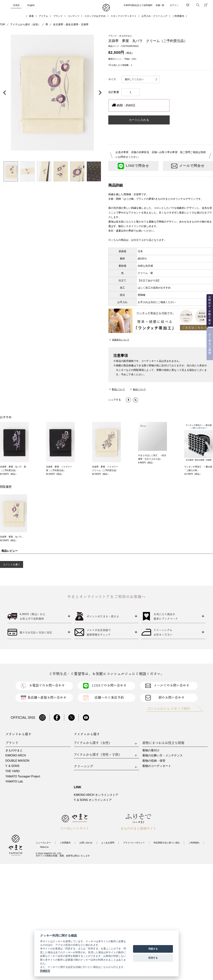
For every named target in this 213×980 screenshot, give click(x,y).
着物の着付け (151, 750)
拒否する (153, 958)
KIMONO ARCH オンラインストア (96, 795)
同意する (153, 949)
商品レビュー (10, 551)
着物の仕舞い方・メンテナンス (162, 755)
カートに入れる (139, 120)
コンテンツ (74, 16)
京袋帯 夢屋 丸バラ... (12, 537)
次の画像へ (99, 93)
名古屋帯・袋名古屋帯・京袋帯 (71, 24)
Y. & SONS (12, 766)
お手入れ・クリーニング (154, 16)
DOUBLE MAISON (17, 761)
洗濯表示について (121, 340)
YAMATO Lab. (14, 781)
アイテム (44, 16)
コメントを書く (12, 564)
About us (44, 847)
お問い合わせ (86, 843)
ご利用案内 (178, 16)
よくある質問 (108, 843)
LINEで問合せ (133, 166)
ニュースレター (43, 843)
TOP (3, 24)
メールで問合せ (188, 166)
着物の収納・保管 (154, 761)
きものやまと (14, 750)
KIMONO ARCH (16, 755)
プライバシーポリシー (134, 843)
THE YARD (13, 771)
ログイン (174, 5)
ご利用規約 (194, 843)
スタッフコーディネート (124, 16)
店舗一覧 (160, 5)
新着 (31, 16)
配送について (118, 389)
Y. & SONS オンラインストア (93, 800)
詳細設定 (45, 971)
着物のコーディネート (157, 766)
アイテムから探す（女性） (25, 24)
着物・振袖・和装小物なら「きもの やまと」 (106, 8)
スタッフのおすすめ (95, 16)
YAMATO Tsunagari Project (23, 776)
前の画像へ (5, 93)
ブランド (58, 16)
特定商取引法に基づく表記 (167, 843)
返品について (139, 389)
